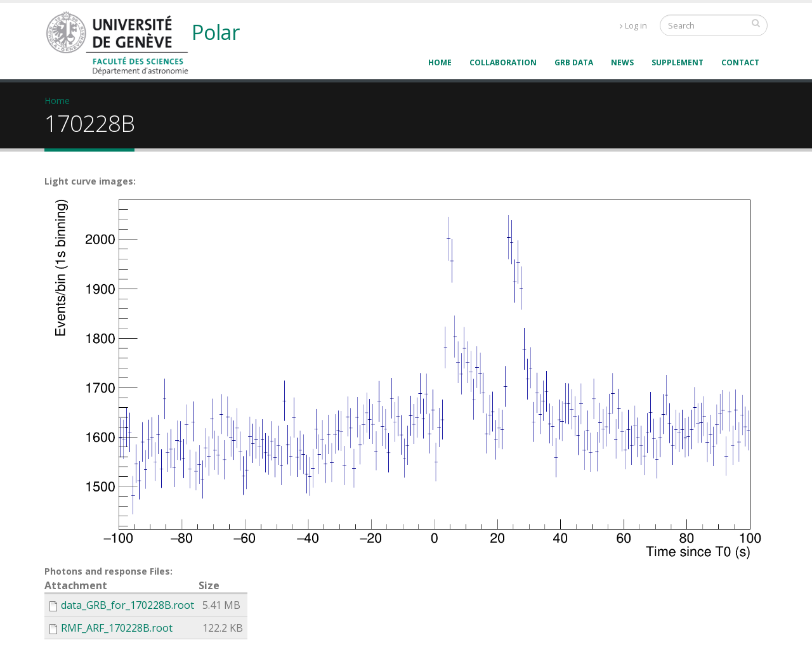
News (622, 62)
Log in (633, 26)
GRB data (574, 62)
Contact (740, 62)
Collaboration (503, 62)
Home (440, 62)
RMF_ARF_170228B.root (117, 628)
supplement (678, 62)
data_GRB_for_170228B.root (128, 605)
